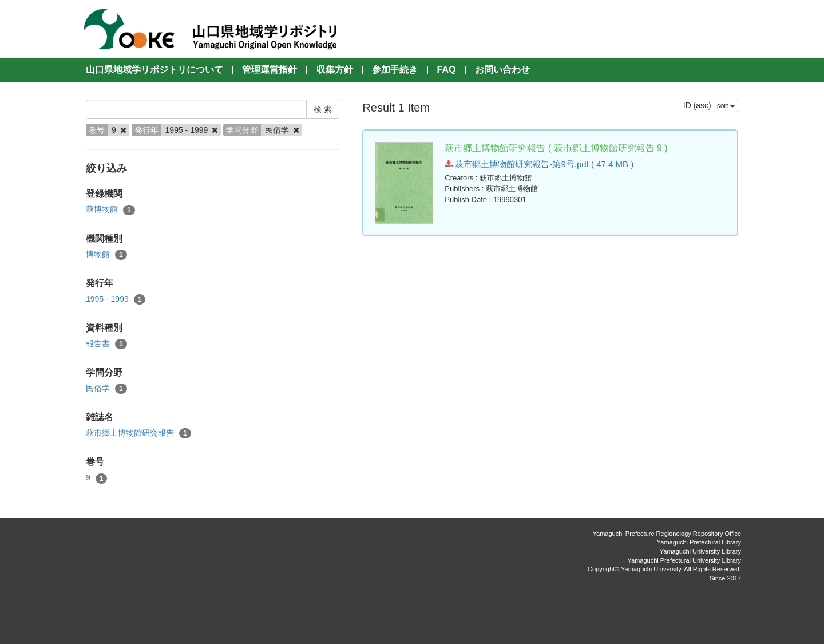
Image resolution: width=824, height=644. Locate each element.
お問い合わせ (502, 70)
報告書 (106, 344)
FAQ (447, 70)
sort (726, 106)
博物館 (106, 255)
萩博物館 (110, 210)
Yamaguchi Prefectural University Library (684, 560)
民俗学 (106, 389)
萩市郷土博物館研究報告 (138, 433)
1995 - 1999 (116, 299)
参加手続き (395, 70)
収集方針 (335, 70)
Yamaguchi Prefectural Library (699, 542)
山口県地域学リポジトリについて (154, 70)
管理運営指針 (270, 70)
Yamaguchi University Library (700, 551)
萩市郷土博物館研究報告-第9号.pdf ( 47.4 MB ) (539, 164)
